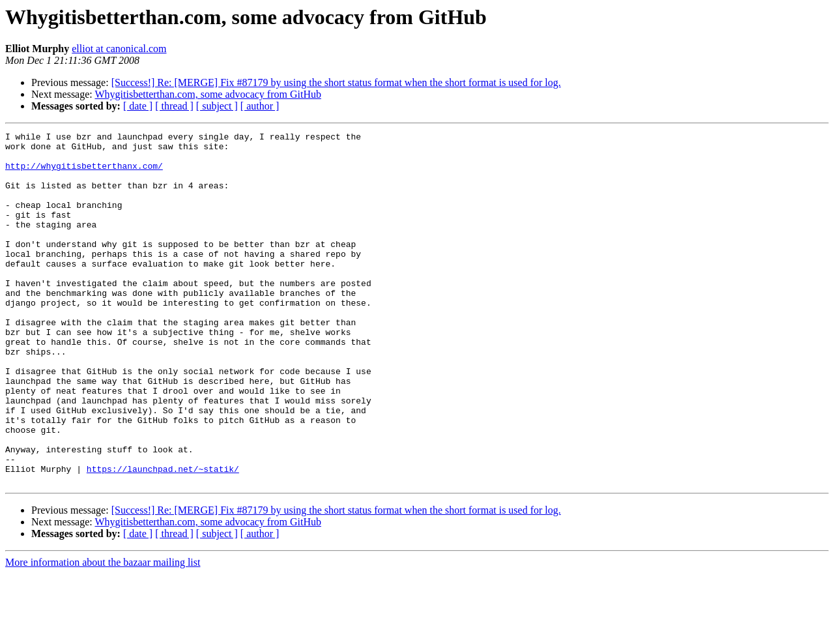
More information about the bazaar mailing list (103, 633)
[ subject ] (217, 106)
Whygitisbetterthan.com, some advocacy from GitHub (208, 94)
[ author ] (260, 106)
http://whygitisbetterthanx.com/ (84, 173)
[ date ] (138, 106)
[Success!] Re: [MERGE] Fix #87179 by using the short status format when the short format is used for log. (336, 82)
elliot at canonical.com (119, 49)
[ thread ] (174, 106)
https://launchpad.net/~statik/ (163, 537)
